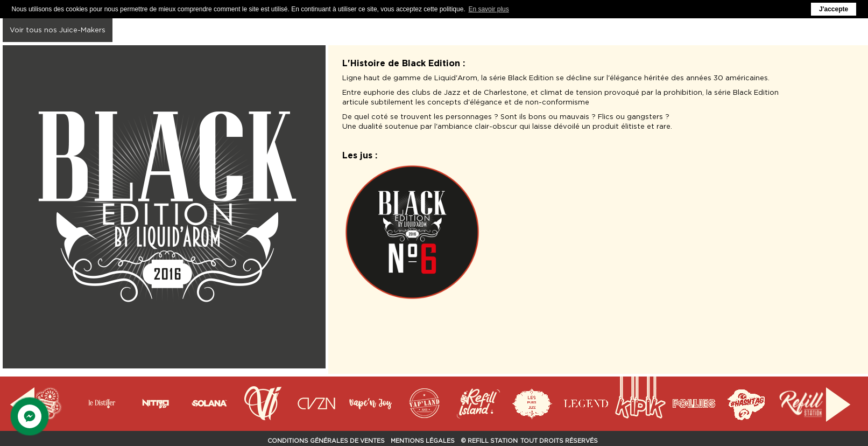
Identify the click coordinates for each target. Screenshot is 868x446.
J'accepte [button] (834, 9)
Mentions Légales (423, 441)
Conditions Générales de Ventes (326, 441)
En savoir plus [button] (488, 9)
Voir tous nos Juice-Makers (58, 30)
